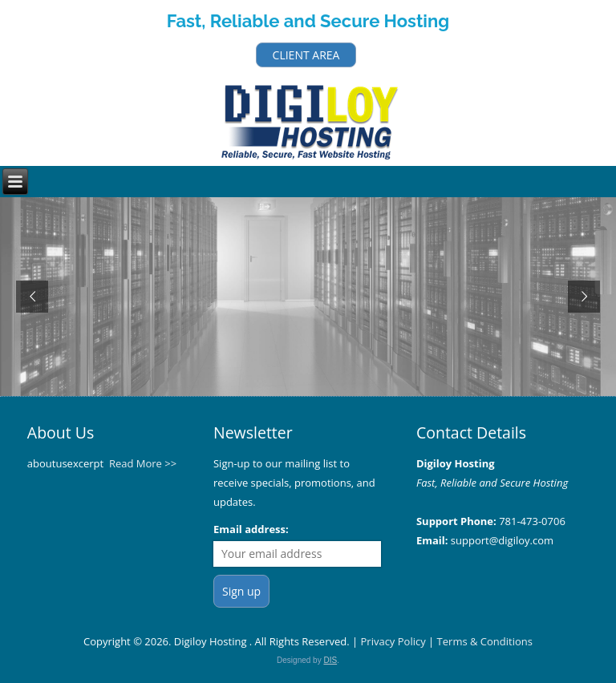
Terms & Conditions (485, 641)
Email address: (251, 529)
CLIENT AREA (306, 55)
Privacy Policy (393, 641)
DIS (330, 660)
